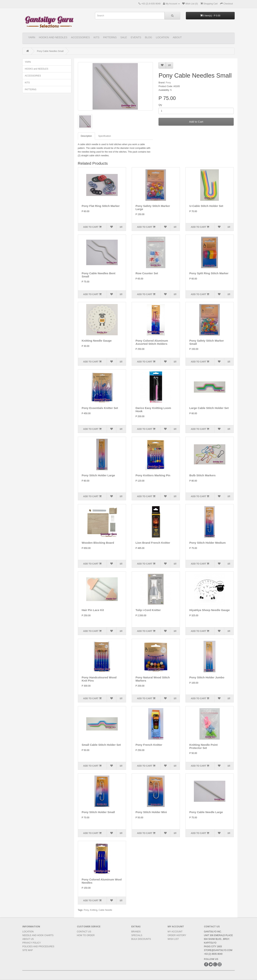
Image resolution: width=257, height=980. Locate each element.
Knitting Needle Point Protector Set (204, 746)
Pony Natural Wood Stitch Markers (153, 679)
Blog (149, 37)
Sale (124, 37)
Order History (177, 935)
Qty (160, 105)
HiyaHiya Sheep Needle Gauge (210, 610)
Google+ (215, 964)
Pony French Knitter (149, 745)
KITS (97, 37)
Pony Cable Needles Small (50, 51)
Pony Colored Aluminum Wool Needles (102, 881)
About (177, 37)
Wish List (173, 939)
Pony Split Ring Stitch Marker (209, 273)
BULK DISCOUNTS (141, 939)
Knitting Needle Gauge (97, 341)
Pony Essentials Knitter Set (100, 408)
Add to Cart (196, 122)
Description (86, 136)
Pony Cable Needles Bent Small (99, 275)
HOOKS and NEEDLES (53, 37)
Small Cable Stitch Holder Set (101, 745)
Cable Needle (105, 910)
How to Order (86, 935)
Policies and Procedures (38, 947)
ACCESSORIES (80, 37)
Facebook (206, 964)
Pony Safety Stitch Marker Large (153, 207)
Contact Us (84, 932)
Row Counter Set (147, 273)
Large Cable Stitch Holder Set (209, 408)
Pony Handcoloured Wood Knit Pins (99, 679)
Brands (136, 932)
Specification (105, 136)
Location (162, 37)
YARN (32, 37)
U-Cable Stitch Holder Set (206, 206)
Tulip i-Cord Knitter (148, 610)
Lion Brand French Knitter (153, 543)
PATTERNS (110, 37)
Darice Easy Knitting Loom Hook (153, 410)
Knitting (94, 910)
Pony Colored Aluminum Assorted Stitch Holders (152, 342)
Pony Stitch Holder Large (98, 475)
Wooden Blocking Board (98, 543)
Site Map (28, 950)
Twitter (211, 964)
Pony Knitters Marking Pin (153, 475)
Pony (168, 83)
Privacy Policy (32, 943)
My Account (175, 932)
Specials (137, 935)
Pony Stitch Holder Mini (151, 812)
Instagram (220, 964)
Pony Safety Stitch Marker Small (207, 342)
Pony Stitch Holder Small (98, 812)
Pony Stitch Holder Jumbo (207, 677)
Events (136, 37)
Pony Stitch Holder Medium (208, 543)
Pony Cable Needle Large (206, 812)
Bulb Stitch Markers (203, 475)
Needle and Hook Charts (38, 935)
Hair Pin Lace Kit (93, 610)
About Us (28, 939)
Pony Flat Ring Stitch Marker (101, 206)
